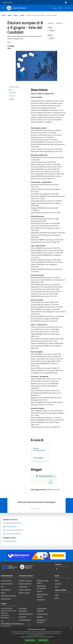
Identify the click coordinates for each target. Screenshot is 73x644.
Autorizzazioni (41, 600)
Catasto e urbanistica (25, 590)
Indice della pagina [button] (14, 87)
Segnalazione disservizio (26, 614)
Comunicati (58, 584)
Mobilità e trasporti (24, 593)
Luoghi (57, 595)
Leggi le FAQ (22, 617)
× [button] (71, 629)
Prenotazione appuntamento (23, 610)
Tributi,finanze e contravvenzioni (41, 587)
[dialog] (36, 635)
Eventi (57, 598)
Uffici (2, 587)
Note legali (40, 617)
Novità (10, 15)
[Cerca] (69, 8)
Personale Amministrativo (8, 596)
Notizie (16, 15)
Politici (3, 593)
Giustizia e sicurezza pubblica (43, 582)
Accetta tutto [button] (30, 640)
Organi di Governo (6, 581)
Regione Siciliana (7, 2)
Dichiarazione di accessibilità (41, 621)
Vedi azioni (60, 23)
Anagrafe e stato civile (25, 581)
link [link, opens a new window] (53, 637)
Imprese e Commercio (25, 584)
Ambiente (40, 591)
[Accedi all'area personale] (66, 2)
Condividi (52, 23)
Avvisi (56, 587)
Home (4, 15)
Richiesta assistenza (25, 620)
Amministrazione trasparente (42, 610)
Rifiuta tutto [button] (43, 640)
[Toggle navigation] (3, 8)
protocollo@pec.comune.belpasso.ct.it (12, 624)
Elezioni (22, 15)
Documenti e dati (6, 599)
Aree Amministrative (7, 584)
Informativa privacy (42, 614)
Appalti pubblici (23, 587)
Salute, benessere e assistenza (42, 595)
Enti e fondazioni (6, 590)
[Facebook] (60, 8)
